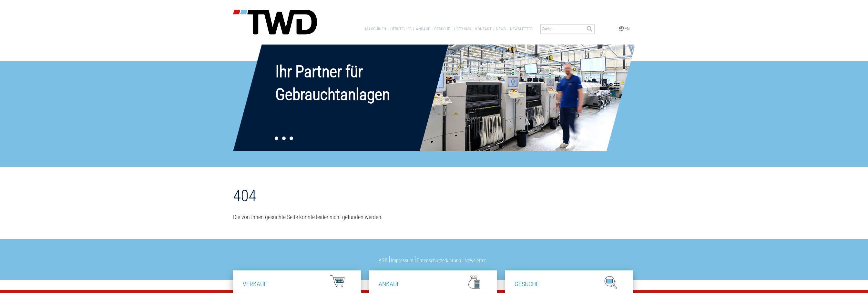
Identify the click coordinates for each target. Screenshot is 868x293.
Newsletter (521, 29)
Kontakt (483, 29)
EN (624, 28)
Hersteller (401, 29)
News (501, 29)
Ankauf (423, 29)
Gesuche (442, 29)
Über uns (463, 29)
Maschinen (376, 29)
